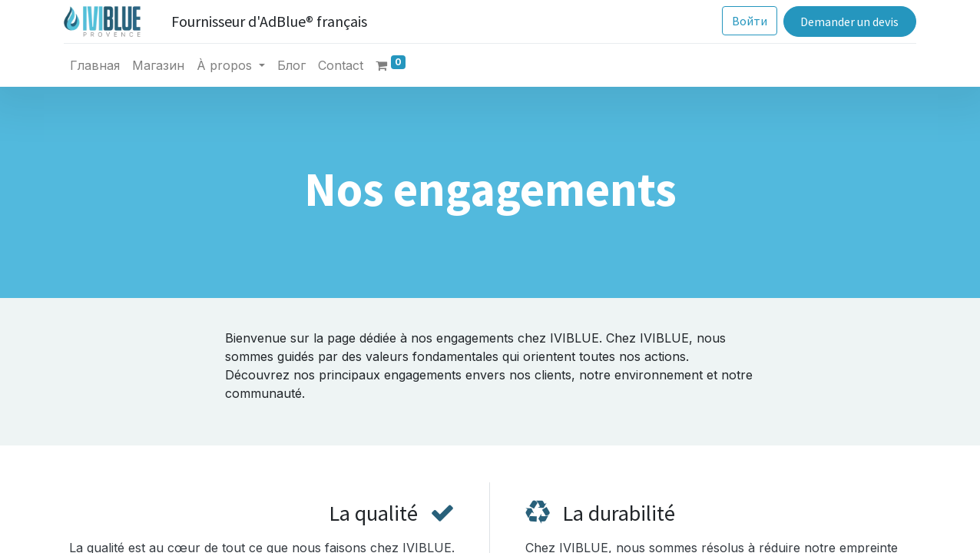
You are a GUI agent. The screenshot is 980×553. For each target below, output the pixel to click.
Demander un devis (849, 22)
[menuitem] (95, 65)
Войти (750, 21)
